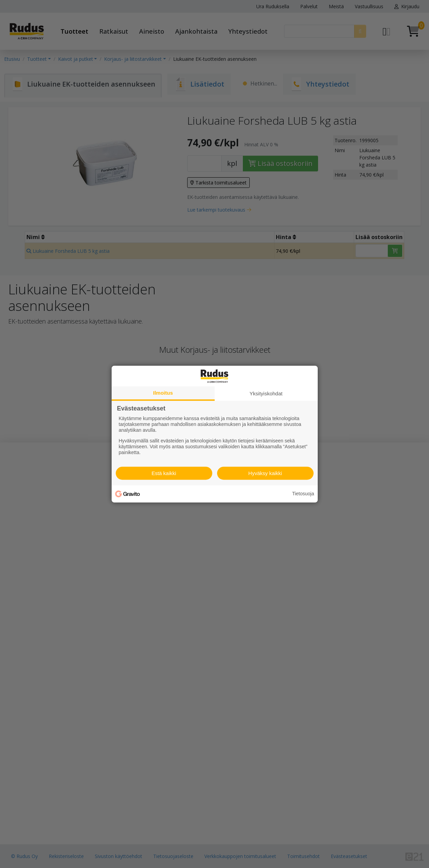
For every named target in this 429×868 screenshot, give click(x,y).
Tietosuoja (303, 494)
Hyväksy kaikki (265, 473)
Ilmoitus (163, 392)
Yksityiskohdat (266, 393)
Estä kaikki (164, 473)
